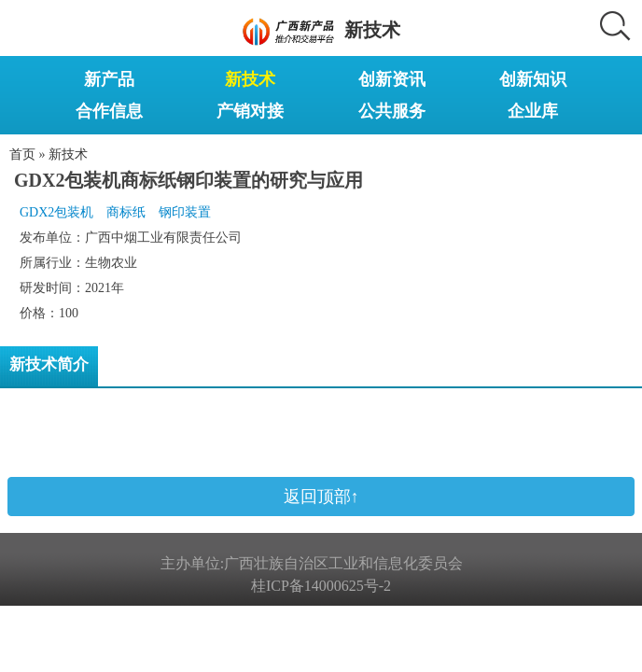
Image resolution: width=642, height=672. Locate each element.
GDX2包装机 (56, 212)
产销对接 (250, 111)
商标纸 (126, 212)
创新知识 (533, 79)
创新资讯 (392, 79)
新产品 (109, 79)
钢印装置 (185, 212)
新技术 (250, 79)
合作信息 (109, 111)
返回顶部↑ (321, 497)
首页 (22, 154)
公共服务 (392, 111)
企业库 (533, 111)
